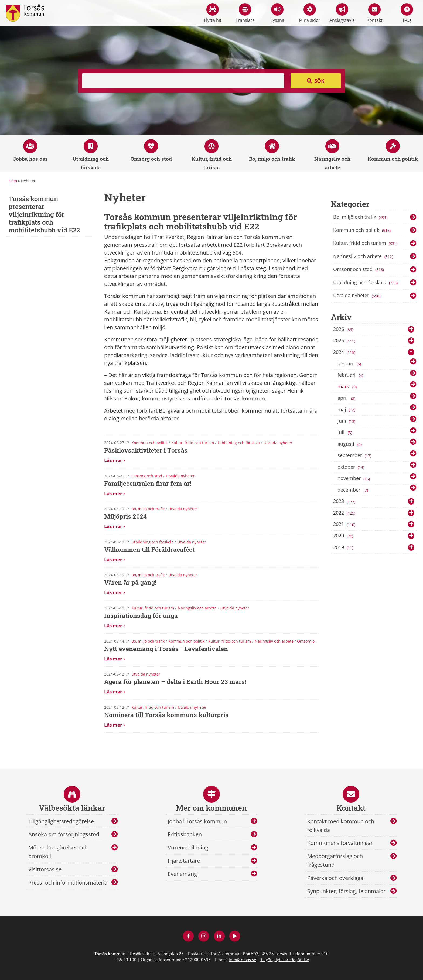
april (347, 398)
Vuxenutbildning (188, 847)
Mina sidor (310, 13)
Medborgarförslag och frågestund (335, 860)
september (355, 455)
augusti (351, 444)
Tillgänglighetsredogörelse (61, 821)
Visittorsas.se (45, 869)
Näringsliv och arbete (364, 257)
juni (347, 421)
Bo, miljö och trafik (361, 217)
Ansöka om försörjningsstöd (64, 834)
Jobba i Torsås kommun (197, 821)
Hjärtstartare (184, 861)
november (354, 479)
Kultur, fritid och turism (366, 244)
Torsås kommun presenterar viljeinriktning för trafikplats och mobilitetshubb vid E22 (44, 214)
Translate (245, 13)
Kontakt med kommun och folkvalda (341, 826)
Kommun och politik (362, 231)
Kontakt (375, 13)
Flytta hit (213, 13)
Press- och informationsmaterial (69, 883)
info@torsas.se (242, 960)
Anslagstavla (342, 13)
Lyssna (277, 13)
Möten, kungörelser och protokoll (58, 852)
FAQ (407, 13)
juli (346, 433)
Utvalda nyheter (357, 296)
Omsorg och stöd (359, 270)
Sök (319, 81)
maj (347, 410)
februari (351, 375)
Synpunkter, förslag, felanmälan (347, 891)
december (354, 490)
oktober (351, 467)
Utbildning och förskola (366, 283)
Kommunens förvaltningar (340, 843)
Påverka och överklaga (335, 878)
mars (348, 387)
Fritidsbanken (185, 834)
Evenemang (182, 874)
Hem (13, 181)
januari (350, 364)
